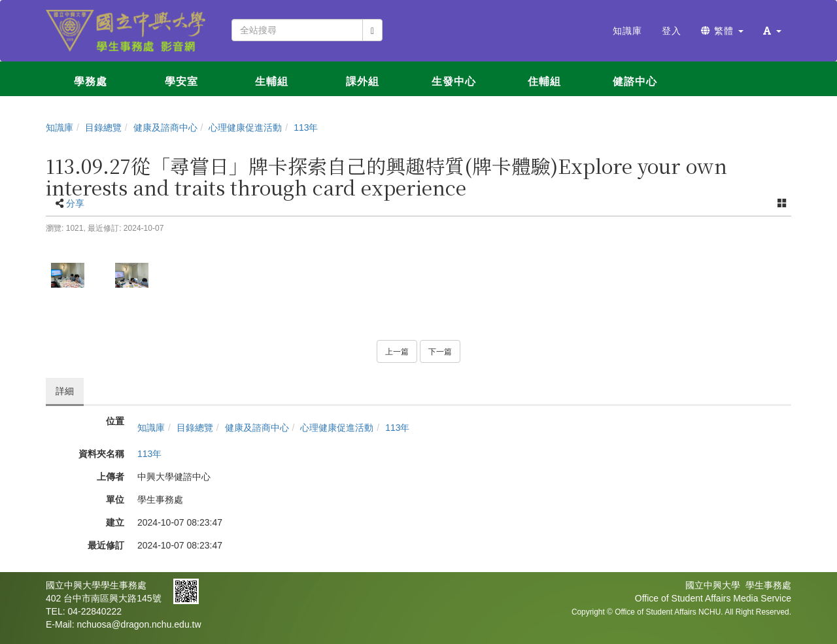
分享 (75, 203)
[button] (772, 31)
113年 (306, 127)
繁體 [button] (722, 31)
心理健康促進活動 (245, 127)
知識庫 (60, 127)
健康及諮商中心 (165, 127)
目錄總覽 (103, 127)
